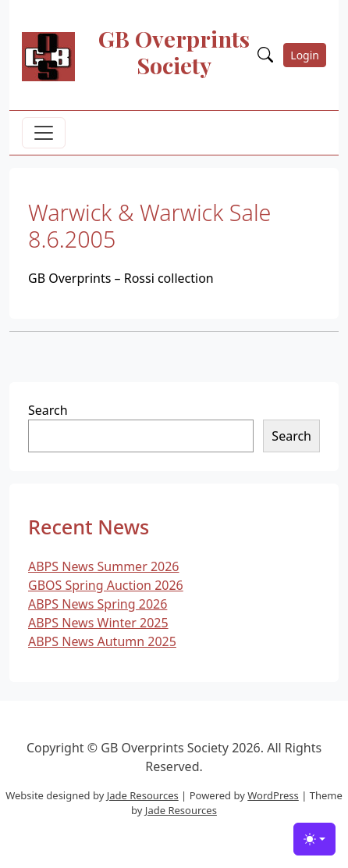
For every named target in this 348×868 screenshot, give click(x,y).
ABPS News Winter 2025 (98, 623)
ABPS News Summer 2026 (104, 566)
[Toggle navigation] (44, 133)
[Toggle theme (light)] (314, 839)
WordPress (273, 795)
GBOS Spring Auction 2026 (106, 585)
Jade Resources (143, 795)
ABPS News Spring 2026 (98, 604)
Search (48, 410)
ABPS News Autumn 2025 (102, 641)
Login (305, 55)
